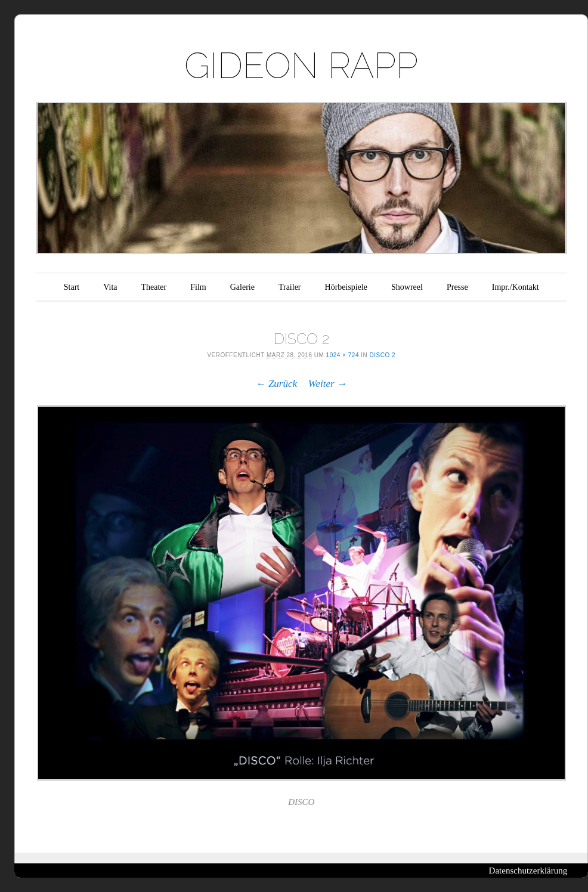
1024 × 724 (343, 355)
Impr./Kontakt (516, 287)
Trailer (290, 287)
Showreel (407, 287)
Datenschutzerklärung (528, 871)
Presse (457, 287)
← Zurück (276, 384)
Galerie (242, 287)
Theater (154, 287)
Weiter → (328, 384)
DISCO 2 (383, 355)
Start (72, 287)
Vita (110, 287)
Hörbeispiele (346, 287)
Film (198, 287)
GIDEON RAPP (301, 66)
